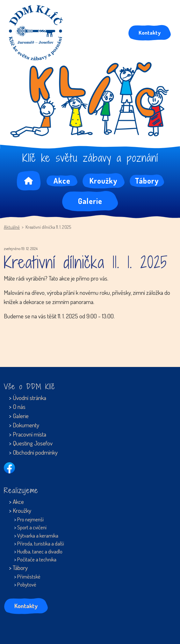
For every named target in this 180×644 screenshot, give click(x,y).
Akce (62, 181)
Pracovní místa (29, 434)
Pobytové (27, 584)
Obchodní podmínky (35, 452)
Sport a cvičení (32, 527)
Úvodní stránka (29, 398)
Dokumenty (26, 425)
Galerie (90, 201)
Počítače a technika (37, 559)
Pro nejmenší (30, 519)
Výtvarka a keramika (38, 536)
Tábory (147, 181)
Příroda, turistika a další (41, 543)
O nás (19, 407)
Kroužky (104, 181)
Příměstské (29, 576)
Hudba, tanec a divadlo (40, 551)
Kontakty (150, 32)
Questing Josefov (33, 443)
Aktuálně (12, 227)
